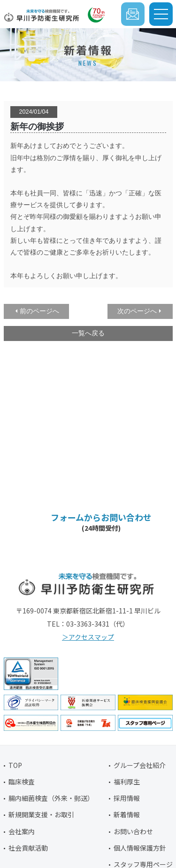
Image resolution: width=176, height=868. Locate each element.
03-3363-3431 (98, 484)
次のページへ (137, 311)
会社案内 (22, 831)
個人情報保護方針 (140, 848)
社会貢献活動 (28, 848)
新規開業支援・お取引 (41, 814)
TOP (15, 765)
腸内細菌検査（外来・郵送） (51, 798)
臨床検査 (22, 782)
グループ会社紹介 (140, 765)
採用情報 (127, 798)
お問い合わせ (133, 831)
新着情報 (127, 814)
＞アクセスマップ (88, 637)
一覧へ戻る (88, 333)
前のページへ (39, 311)
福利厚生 (127, 782)
